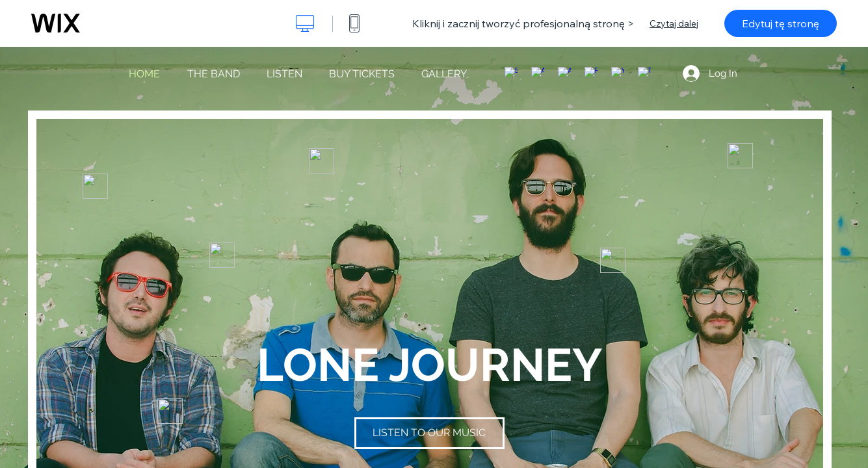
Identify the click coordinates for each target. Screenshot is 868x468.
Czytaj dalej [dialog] (674, 23)
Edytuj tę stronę (781, 23)
